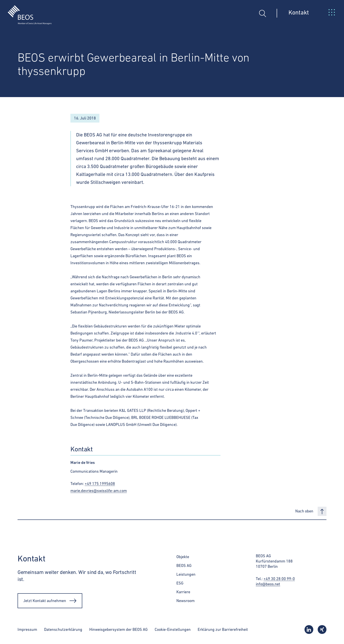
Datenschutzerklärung (63, 629)
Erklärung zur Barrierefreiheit (223, 629)
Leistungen (186, 574)
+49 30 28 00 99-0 (279, 579)
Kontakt (299, 12)
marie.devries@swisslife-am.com (99, 491)
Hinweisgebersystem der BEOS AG (118, 629)
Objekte (183, 557)
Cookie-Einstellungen (173, 629)
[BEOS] (26, 12)
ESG (180, 583)
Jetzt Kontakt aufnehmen (50, 601)
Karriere (183, 592)
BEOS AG (184, 565)
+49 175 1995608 (100, 484)
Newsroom (185, 601)
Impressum (27, 629)
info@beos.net (268, 584)
